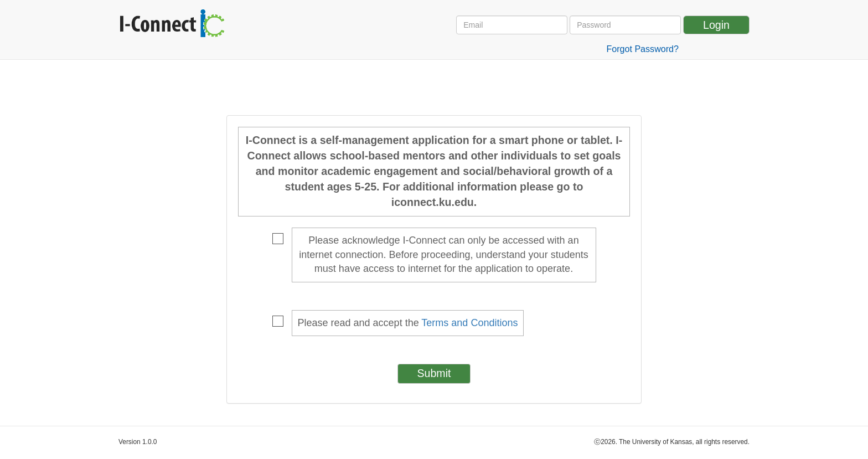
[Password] (625, 25)
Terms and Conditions (469, 323)
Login (716, 25)
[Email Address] (512, 25)
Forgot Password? (642, 49)
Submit (434, 373)
